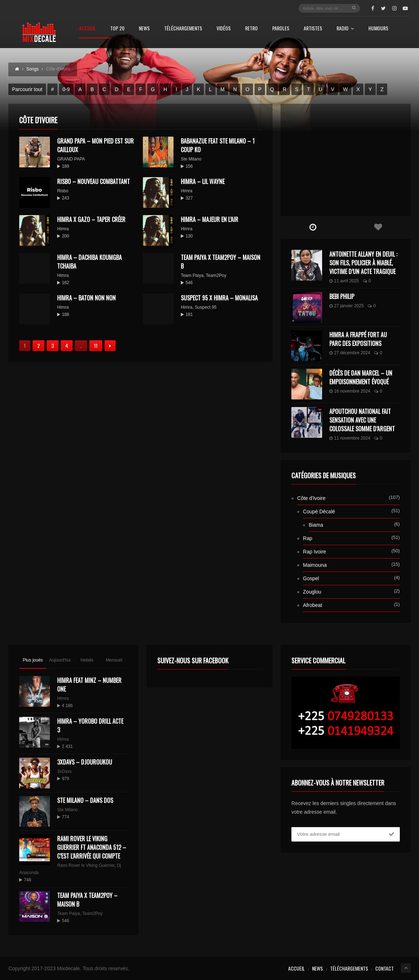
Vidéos (224, 29)
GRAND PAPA (71, 159)
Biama (316, 525)
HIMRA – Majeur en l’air (209, 219)
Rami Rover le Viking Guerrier (86, 865)
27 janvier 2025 (347, 306)
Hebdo (87, 660)
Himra (187, 191)
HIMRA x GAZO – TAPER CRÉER (91, 219)
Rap (308, 538)
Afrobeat (313, 605)
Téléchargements (183, 29)
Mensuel (114, 660)
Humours (378, 29)
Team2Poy (216, 275)
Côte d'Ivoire (311, 498)
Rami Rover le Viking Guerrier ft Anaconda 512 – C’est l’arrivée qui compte (92, 847)
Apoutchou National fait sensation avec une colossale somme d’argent (362, 420)
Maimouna (315, 565)
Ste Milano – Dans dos (85, 800)
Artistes (313, 29)
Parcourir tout (27, 89)
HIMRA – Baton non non (86, 298)
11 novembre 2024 (350, 438)
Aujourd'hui (60, 660)
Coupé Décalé (319, 512)
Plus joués (33, 660)
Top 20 (117, 29)
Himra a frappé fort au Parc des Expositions (358, 339)
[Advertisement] (346, 160)
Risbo (63, 191)
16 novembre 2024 (350, 391)
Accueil (87, 29)
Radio (345, 29)
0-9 (66, 89)
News (144, 29)
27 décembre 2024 (350, 353)
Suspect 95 (206, 307)
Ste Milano (191, 159)
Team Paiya (192, 275)
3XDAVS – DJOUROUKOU (85, 762)
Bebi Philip (342, 296)
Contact (384, 968)
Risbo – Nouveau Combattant (93, 181)
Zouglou (312, 592)
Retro (251, 29)
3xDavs (64, 771)
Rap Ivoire (315, 552)
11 (96, 345)
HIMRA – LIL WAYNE (203, 181)
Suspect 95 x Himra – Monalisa (219, 298)
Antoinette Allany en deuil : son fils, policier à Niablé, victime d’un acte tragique (363, 263)
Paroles (281, 29)
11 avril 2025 (344, 281)
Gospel (311, 578)
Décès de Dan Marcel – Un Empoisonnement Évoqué (361, 377)
